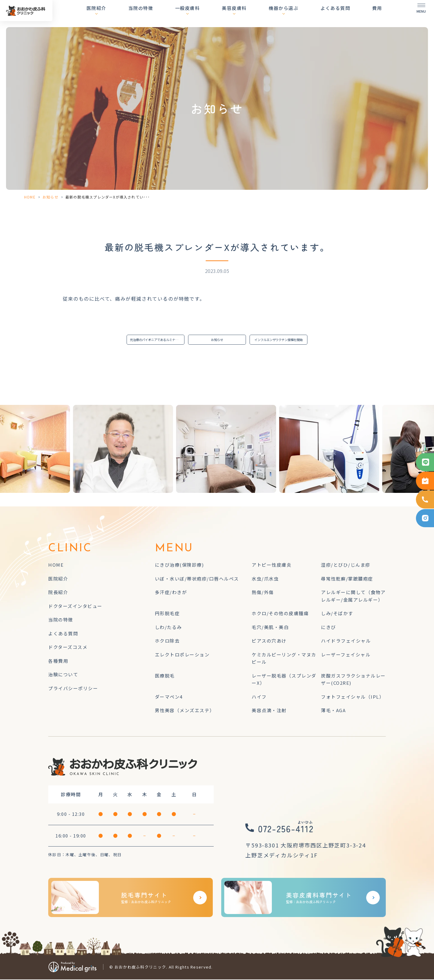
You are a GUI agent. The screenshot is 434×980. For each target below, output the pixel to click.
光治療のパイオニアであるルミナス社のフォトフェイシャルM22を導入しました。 (157, 340)
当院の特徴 (167, 13)
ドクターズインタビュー (75, 607)
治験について (63, 675)
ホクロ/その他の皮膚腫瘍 (280, 614)
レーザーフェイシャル (346, 655)
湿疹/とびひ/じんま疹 (346, 566)
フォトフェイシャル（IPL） (352, 697)
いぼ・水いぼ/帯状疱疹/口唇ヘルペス (197, 579)
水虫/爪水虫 (265, 579)
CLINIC (70, 549)
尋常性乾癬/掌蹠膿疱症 (347, 579)
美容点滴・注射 (269, 711)
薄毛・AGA (333, 711)
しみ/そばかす (337, 614)
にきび (329, 628)
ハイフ (259, 697)
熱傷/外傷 (263, 593)
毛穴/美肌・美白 (270, 628)
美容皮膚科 (250, 13)
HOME (30, 197)
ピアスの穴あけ (269, 642)
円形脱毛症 (167, 614)
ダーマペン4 (169, 697)
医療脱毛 (165, 676)
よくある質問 (340, 13)
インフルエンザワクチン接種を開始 (280, 340)
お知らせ (50, 197)
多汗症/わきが (171, 593)
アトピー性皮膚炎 (272, 566)
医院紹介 (127, 13)
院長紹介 (58, 593)
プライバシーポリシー (73, 689)
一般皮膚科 (208, 13)
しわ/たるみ (168, 628)
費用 (377, 13)
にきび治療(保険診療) (179, 566)
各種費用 (58, 661)
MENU (174, 549)
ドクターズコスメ (68, 648)
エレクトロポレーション (182, 655)
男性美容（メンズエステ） (185, 711)
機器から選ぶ (294, 13)
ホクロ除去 (167, 642)
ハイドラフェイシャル (346, 642)
